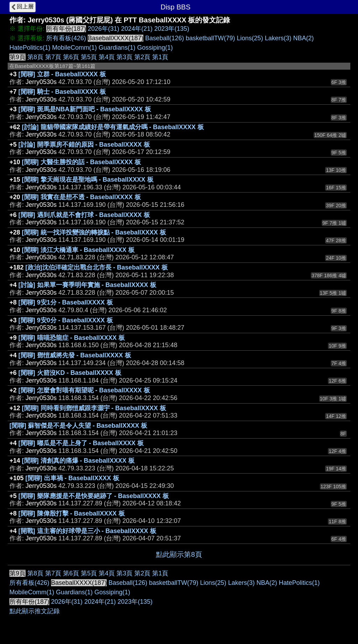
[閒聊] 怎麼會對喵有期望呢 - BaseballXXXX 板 (84, 390)
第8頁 (35, 57)
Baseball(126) (164, 38)
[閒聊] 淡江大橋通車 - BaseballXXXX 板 (78, 250)
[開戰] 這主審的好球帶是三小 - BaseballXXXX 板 (87, 531)
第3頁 (124, 57)
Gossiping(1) (155, 48)
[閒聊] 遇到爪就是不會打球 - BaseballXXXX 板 (84, 215)
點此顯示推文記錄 (35, 611)
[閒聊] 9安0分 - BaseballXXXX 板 (66, 320)
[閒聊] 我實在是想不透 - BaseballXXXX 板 (81, 197)
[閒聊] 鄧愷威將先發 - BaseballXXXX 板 (75, 355)
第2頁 (142, 57)
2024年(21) (137, 29)
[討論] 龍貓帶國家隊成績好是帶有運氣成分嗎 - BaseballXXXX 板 (113, 127)
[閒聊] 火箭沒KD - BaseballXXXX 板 (70, 373)
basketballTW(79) (210, 38)
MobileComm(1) (74, 48)
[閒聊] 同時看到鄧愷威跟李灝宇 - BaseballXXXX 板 (94, 408)
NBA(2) (303, 38)
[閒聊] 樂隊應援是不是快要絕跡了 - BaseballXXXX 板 (94, 496)
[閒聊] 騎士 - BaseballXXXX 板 (62, 92)
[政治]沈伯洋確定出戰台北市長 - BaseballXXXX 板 (97, 267)
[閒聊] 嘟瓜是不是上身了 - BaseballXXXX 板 (81, 443)
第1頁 (160, 57)
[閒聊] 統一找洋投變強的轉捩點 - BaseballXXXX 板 (94, 232)
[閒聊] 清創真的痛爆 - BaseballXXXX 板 (78, 461)
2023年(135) (172, 29)
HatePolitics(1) (30, 48)
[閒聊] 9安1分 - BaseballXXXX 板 (66, 302)
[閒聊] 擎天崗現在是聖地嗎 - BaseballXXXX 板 (88, 180)
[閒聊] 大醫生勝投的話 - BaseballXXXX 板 (81, 162)
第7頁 (53, 57)
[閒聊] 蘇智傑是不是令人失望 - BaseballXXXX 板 (78, 426)
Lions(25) (250, 38)
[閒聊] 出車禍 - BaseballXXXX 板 (72, 478)
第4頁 (107, 57)
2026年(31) (103, 29)
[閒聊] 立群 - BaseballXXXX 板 (62, 74)
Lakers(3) (278, 38)
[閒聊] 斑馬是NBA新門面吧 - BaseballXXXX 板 (85, 109)
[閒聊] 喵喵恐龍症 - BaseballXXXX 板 (72, 338)
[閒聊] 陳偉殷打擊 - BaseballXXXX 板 (72, 513)
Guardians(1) (117, 48)
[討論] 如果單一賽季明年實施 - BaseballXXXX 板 (87, 285)
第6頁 (71, 57)
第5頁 (89, 57)
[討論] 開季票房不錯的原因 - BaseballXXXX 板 (84, 145)
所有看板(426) (66, 38)
